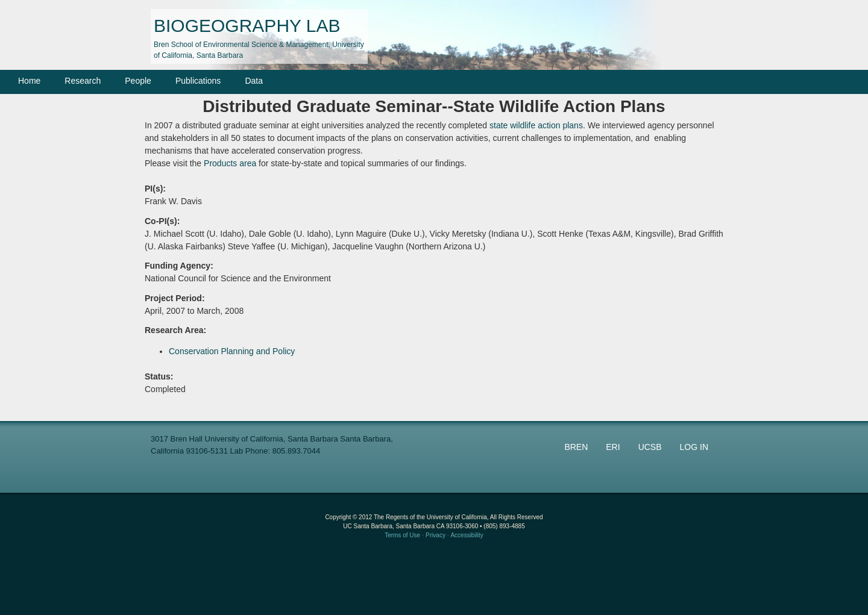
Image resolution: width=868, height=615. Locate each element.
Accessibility (467, 535)
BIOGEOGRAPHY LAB (247, 26)
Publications (198, 81)
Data (254, 81)
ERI (613, 447)
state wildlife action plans (536, 125)
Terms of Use (402, 535)
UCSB (650, 447)
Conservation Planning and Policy (232, 351)
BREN (576, 447)
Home (29, 81)
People (138, 81)
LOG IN (694, 447)
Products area (230, 163)
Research (83, 81)
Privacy (436, 535)
